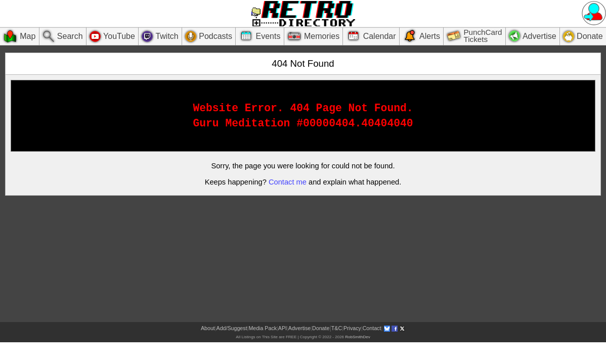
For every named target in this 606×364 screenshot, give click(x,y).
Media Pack (263, 328)
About (208, 328)
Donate (321, 328)
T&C (337, 328)
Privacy (352, 328)
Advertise (299, 328)
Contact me (288, 182)
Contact (372, 328)
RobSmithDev (357, 337)
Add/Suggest (232, 328)
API (283, 328)
